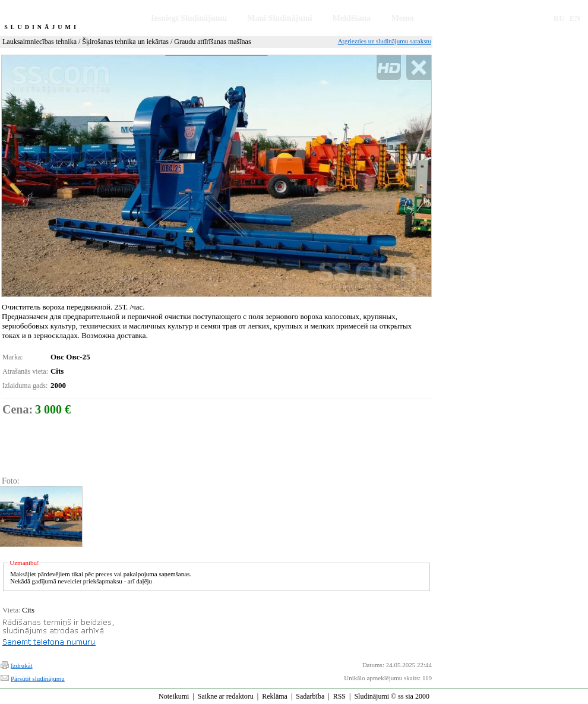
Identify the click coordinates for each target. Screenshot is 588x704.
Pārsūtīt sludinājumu (38, 678)
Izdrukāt (22, 665)
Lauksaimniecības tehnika (39, 42)
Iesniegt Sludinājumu (189, 18)
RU (559, 18)
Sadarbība (310, 696)
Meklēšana (352, 18)
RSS (339, 696)
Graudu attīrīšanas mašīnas (212, 42)
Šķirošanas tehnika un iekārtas (125, 42)
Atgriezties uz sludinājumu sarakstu (385, 41)
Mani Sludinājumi (279, 18)
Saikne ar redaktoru (226, 696)
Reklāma (275, 696)
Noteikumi (174, 696)
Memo (403, 18)
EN (575, 18)
